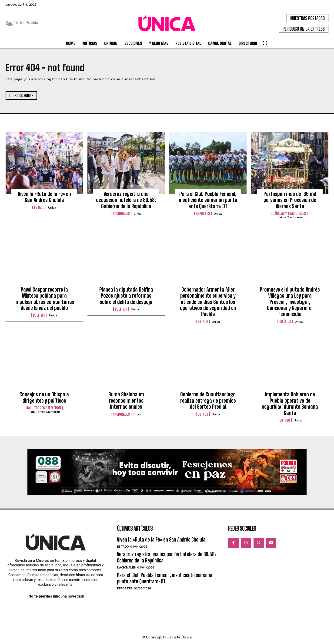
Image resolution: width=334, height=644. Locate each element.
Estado (39, 208)
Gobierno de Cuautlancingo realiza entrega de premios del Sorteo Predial (208, 401)
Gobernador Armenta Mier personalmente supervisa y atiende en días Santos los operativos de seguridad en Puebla (208, 302)
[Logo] (167, 23)
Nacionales (121, 214)
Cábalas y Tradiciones (289, 214)
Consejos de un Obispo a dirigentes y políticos (44, 398)
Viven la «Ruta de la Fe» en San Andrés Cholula (44, 197)
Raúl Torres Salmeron (44, 408)
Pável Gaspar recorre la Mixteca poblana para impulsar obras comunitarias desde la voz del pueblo (44, 299)
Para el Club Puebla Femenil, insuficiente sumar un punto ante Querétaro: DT (208, 200)
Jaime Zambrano (290, 218)
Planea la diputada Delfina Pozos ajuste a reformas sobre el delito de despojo (126, 296)
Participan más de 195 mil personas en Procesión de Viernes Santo (290, 200)
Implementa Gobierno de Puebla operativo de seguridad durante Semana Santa (290, 404)
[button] (265, 43)
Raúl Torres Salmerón (44, 412)
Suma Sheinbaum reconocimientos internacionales (126, 401)
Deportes (203, 214)
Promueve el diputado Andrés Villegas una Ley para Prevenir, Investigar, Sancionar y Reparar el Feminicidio (290, 302)
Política (39, 316)
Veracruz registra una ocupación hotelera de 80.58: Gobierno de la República (126, 200)
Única (52, 208)
